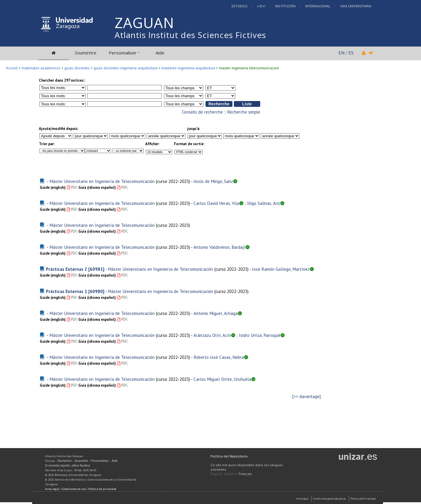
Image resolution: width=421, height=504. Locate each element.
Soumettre (86, 53)
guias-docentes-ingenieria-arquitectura (126, 68)
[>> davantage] (307, 396)
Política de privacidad (102, 489)
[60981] (96, 269)
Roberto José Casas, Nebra (219, 357)
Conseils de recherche (202, 112)
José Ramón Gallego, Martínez (281, 269)
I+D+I (261, 6)
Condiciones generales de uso (329, 499)
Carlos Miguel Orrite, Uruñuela (222, 379)
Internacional (318, 6)
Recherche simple (244, 112)
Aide (160, 53)
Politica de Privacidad (363, 499)
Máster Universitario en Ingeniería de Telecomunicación (102, 181)
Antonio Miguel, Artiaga (216, 313)
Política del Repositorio (229, 456)
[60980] (96, 291)
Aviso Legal (302, 499)
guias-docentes (77, 68)
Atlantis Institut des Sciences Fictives (190, 35)
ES (351, 53)
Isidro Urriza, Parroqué (260, 335)
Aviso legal (52, 489)
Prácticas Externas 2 (67, 269)
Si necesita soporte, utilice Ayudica (68, 466)
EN (341, 53)
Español (230, 474)
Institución (285, 6)
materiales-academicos (41, 68)
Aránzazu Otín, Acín (212, 335)
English (216, 474)
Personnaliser (123, 53)
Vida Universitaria (356, 6)
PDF (72, 187)
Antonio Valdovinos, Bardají (219, 247)
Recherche (65, 461)
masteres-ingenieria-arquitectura (188, 68)
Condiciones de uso (74, 489)
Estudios (240, 6)
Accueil (12, 68)
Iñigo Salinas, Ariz (264, 203)
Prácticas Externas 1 (67, 291)
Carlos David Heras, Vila (216, 203)
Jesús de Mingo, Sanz (213, 181)
